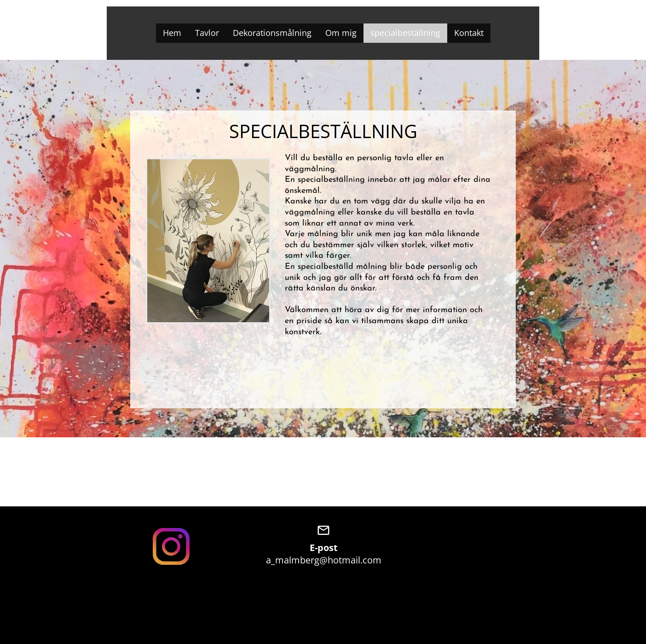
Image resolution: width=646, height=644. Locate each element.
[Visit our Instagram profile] (171, 546)
